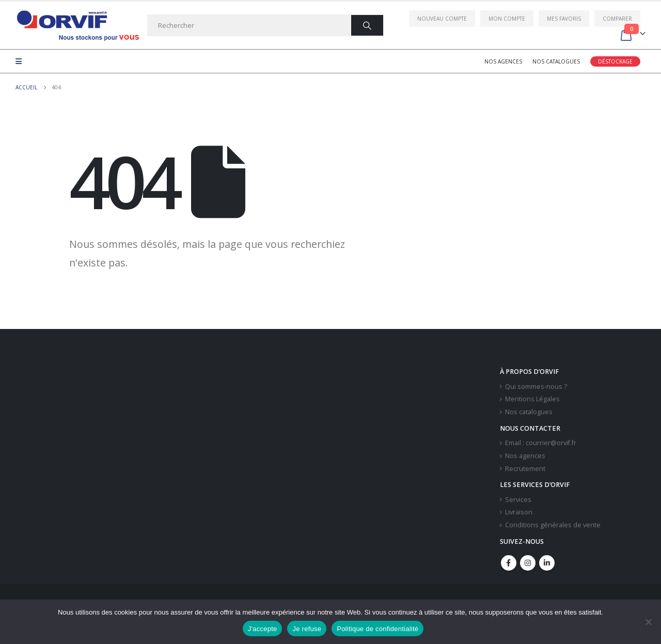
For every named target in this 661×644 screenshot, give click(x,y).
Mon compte (507, 19)
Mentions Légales (532, 399)
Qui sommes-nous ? (536, 387)
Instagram (528, 563)
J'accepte (263, 629)
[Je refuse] (648, 622)
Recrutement (525, 469)
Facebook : (509, 563)
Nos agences (503, 61)
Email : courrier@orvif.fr (541, 443)
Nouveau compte (442, 19)
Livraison (519, 512)
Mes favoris (564, 19)
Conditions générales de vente (553, 525)
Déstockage (615, 61)
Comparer (617, 19)
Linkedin (547, 563)
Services (518, 500)
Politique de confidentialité (377, 629)
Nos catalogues (556, 61)
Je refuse (307, 629)
